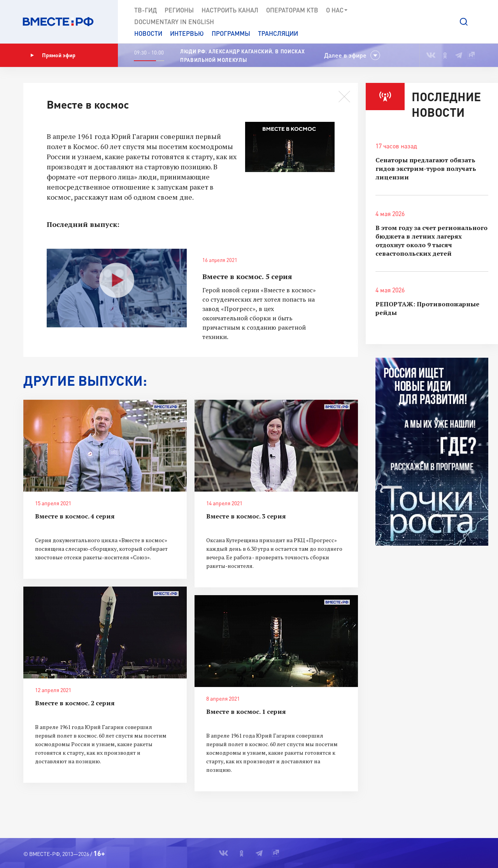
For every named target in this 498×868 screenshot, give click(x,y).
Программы (231, 33)
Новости (148, 33)
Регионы (179, 10)
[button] (464, 22)
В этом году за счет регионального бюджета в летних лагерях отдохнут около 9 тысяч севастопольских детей (431, 241)
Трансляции (278, 33)
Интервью (187, 33)
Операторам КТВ (292, 10)
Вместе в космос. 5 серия (247, 276)
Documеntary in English (174, 22)
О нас (337, 10)
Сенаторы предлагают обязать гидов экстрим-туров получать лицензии (426, 169)
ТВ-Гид (146, 10)
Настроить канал (230, 10)
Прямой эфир (53, 55)
